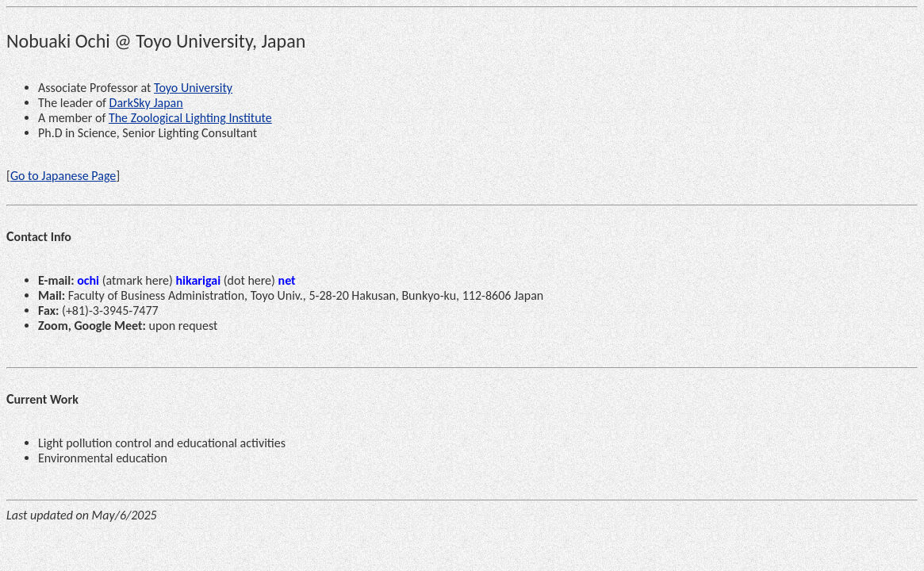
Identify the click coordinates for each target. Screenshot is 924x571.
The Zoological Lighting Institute (190, 118)
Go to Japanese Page (63, 176)
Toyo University (193, 88)
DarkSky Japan (146, 103)
